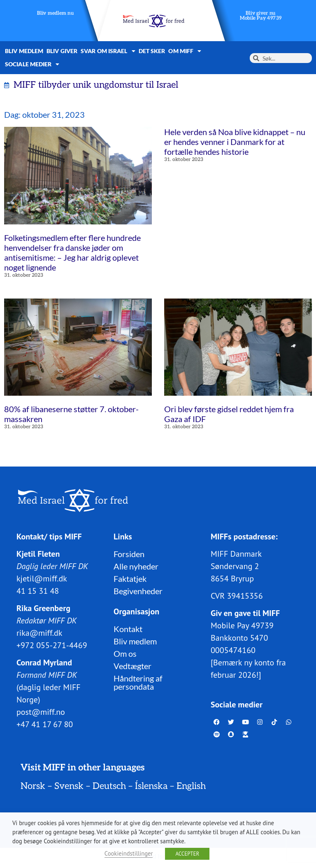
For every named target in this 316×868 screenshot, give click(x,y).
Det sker (152, 51)
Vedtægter (132, 666)
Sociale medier (32, 64)
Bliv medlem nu (55, 13)
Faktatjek (130, 579)
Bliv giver (62, 51)
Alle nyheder (136, 566)
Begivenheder (138, 591)
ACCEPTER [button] (187, 854)
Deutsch (109, 786)
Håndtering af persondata (138, 682)
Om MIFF (185, 51)
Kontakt (128, 629)
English (191, 786)
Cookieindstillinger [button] (129, 853)
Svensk (69, 786)
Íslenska (151, 786)
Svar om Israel (108, 51)
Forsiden (129, 554)
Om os (125, 653)
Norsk (33, 786)
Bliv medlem (24, 51)
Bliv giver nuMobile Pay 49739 (261, 16)
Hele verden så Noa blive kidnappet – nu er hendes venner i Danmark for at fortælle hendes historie (235, 142)
